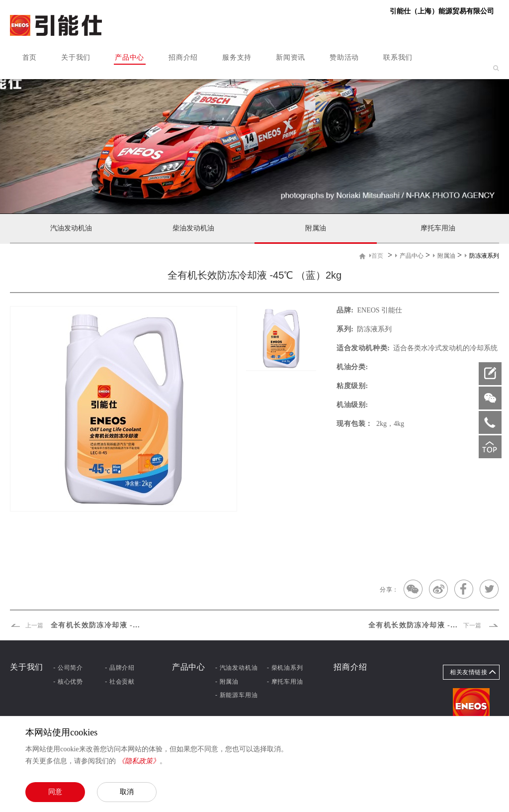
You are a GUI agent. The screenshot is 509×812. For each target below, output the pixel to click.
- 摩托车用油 (285, 682)
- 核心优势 (68, 682)
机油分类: (352, 367)
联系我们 (398, 57)
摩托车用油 (438, 228)
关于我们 (76, 57)
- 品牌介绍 (120, 668)
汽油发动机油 (71, 228)
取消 (127, 792)
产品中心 (129, 57)
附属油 (316, 228)
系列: (345, 329)
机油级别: (352, 405)
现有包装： (355, 424)
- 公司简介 (68, 668)
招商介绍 (183, 57)
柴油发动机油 (193, 228)
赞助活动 (344, 57)
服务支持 (237, 57)
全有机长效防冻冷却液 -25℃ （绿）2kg (434, 625)
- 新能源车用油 (236, 695)
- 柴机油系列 (285, 668)
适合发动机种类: (363, 348)
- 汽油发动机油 (236, 668)
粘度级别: (352, 386)
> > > (434, 255)
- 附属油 (227, 682)
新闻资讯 (291, 57)
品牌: (345, 310)
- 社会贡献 (120, 682)
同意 (55, 792)
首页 (30, 57)
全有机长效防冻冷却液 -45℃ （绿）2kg (76, 625)
